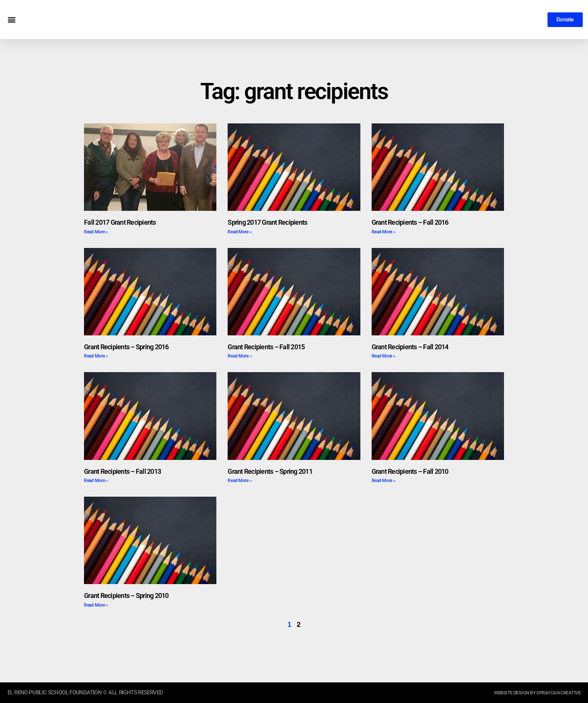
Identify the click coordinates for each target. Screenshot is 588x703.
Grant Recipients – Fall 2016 (410, 222)
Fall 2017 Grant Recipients (120, 222)
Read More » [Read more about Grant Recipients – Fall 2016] (384, 232)
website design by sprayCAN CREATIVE (530, 692)
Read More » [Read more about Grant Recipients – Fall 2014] (384, 356)
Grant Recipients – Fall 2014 (410, 347)
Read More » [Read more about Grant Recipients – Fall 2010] (384, 481)
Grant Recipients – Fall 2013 (122, 471)
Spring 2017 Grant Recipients (267, 222)
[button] (11, 20)
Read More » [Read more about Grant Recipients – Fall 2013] (96, 481)
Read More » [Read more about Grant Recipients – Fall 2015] (240, 356)
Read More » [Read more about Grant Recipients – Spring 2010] (96, 605)
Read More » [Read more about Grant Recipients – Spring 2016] (96, 356)
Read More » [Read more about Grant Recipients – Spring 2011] (240, 481)
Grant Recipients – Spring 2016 (126, 347)
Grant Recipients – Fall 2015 (266, 347)
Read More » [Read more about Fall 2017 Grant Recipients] (96, 232)
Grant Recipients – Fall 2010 (410, 471)
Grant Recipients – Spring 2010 (126, 596)
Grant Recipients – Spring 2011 (270, 471)
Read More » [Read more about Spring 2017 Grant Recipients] (240, 232)
